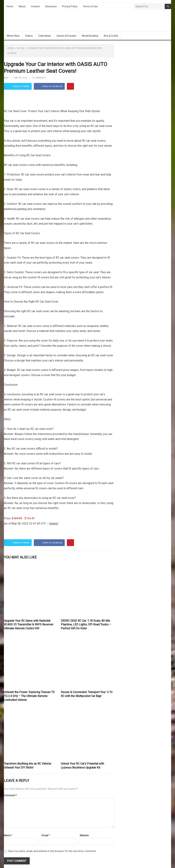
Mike (6, 78)
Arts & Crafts (111, 36)
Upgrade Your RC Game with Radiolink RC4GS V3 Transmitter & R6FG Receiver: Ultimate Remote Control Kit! (29, 625)
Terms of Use (90, 6)
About (22, 6)
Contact (35, 6)
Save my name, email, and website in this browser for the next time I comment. (52, 851)
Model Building (90, 36)
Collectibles (45, 36)
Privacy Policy (70, 6)
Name (8, 835)
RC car (86, 141)
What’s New (13, 36)
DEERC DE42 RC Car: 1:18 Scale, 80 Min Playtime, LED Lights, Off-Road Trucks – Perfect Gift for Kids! (86, 625)
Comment (10, 795)
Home (10, 6)
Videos (29, 36)
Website (84, 835)
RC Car (21, 48)
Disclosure (51, 6)
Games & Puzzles (66, 36)
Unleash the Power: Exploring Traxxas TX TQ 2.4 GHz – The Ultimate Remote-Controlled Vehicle (29, 696)
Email (46, 835)
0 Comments (39, 78)
